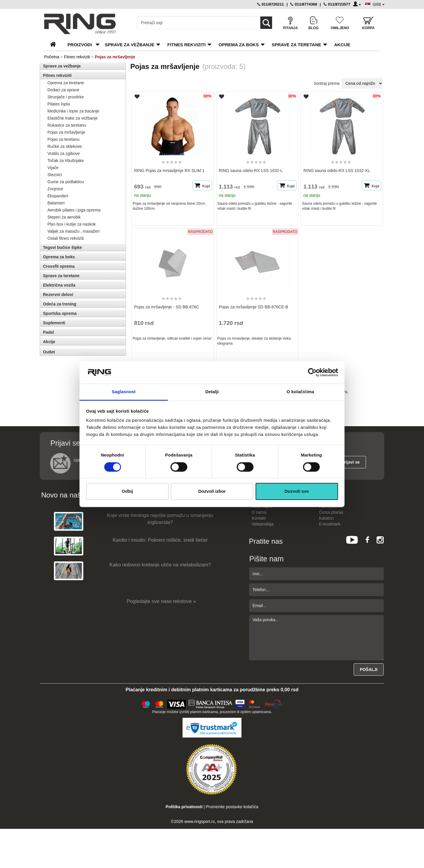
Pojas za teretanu (63, 139)
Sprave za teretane (297, 45)
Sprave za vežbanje (130, 45)
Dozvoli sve (297, 491)
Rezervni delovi (58, 295)
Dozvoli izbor (212, 491)
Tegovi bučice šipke (62, 247)
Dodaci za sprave (63, 90)
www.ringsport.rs (199, 821)
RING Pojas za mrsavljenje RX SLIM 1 (169, 171)
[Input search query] (196, 23)
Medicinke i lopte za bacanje (73, 111)
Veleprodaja (263, 524)
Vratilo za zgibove (64, 153)
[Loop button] (266, 23)
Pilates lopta (59, 104)
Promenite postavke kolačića (232, 807)
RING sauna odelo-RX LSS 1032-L (251, 171)
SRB (379, 4)
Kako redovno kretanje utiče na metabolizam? (160, 565)
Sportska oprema (60, 313)
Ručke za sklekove (65, 146)
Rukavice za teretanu (67, 125)
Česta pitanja (331, 512)
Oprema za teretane (66, 83)
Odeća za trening (60, 304)
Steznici (55, 175)
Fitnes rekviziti (186, 45)
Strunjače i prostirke (66, 97)
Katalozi (326, 518)
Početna (52, 57)
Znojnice (55, 189)
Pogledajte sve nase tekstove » (161, 601)
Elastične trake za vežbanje (72, 118)
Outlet (49, 352)
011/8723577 (337, 4)
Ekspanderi (58, 196)
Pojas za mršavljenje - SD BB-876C (167, 307)
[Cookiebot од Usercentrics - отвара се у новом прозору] (312, 372)
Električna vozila (59, 285)
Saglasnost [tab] (124, 392)
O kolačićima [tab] (300, 392)
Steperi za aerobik (64, 217)
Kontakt (259, 518)
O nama (259, 512)
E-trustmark (329, 524)
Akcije (342, 45)
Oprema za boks (238, 45)
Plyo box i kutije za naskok (72, 224)
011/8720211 (271, 4)
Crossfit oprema (59, 266)
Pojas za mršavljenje (66, 132)
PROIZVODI (80, 45)
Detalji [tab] (212, 392)
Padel (48, 332)
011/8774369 (304, 4)
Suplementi (54, 323)
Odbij (127, 491)
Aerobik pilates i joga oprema (74, 210)
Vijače (53, 168)
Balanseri (56, 203)
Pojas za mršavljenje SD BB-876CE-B (254, 307)
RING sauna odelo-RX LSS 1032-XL (337, 171)
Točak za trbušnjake (66, 161)
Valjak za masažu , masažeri (73, 231)
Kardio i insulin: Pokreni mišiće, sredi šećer (160, 540)
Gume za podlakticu (66, 182)
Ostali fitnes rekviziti (66, 238)
